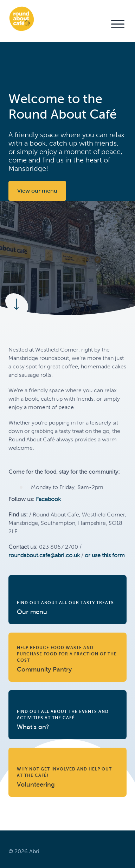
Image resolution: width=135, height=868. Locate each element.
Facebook (48, 499)
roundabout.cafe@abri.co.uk (44, 555)
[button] (117, 24)
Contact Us (89, 24)
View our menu (37, 191)
